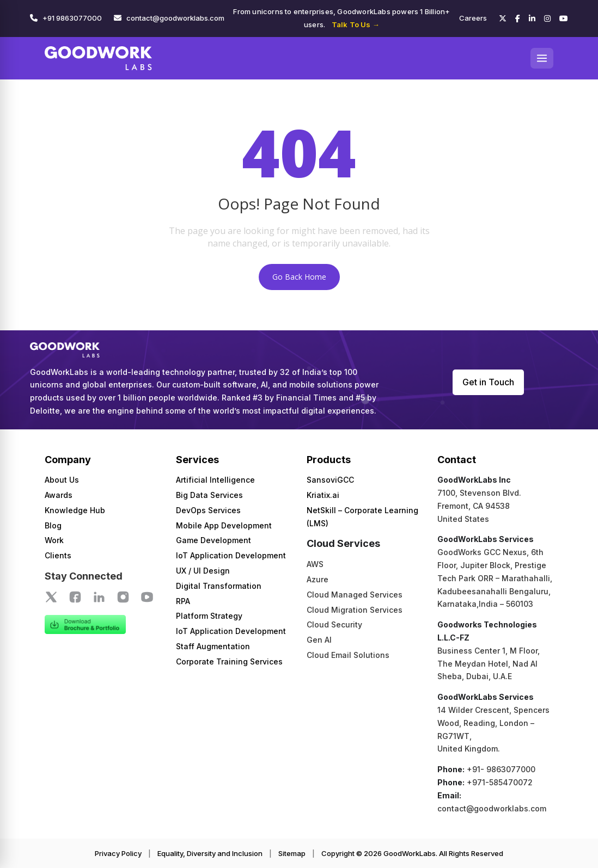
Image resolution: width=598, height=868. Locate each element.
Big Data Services (209, 495)
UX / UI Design (203, 571)
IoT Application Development (231, 555)
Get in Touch (488, 382)
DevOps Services (208, 510)
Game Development (213, 540)
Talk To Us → (356, 24)
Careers (473, 18)
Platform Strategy (209, 616)
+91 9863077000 (72, 18)
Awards (59, 495)
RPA (183, 601)
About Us (62, 480)
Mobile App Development (224, 525)
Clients (58, 555)
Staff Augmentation (213, 646)
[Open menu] (542, 58)
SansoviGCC (330, 480)
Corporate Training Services (229, 661)
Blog (53, 525)
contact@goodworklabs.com (175, 18)
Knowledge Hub (75, 510)
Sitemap (292, 853)
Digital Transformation (219, 586)
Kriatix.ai (323, 495)
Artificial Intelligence (215, 480)
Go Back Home (299, 277)
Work (54, 540)
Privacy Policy (118, 853)
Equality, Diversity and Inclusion (210, 853)
